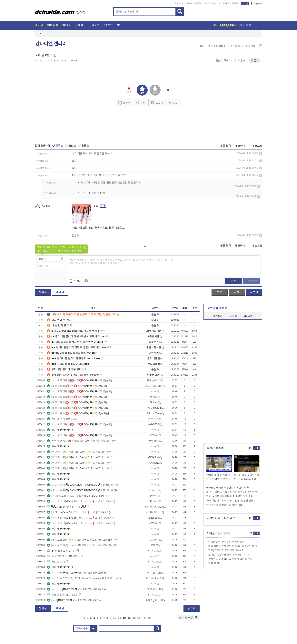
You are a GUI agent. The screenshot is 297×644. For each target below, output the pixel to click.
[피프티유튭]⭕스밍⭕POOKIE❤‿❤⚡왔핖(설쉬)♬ (78, 408)
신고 (173, 102)
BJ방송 (108, 25)
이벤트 (226, 3)
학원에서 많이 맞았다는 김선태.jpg (224, 505)
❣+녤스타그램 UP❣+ (61, 551)
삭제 (260, 154)
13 (129, 618)
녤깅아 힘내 (56, 562)
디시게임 (216, 3)
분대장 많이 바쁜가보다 (63, 595)
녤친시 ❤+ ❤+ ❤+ (59, 446)
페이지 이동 (188, 618)
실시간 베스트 (215, 448)
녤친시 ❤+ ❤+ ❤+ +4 (61, 430)
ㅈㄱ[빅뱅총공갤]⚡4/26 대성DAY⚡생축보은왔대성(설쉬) (82, 441)
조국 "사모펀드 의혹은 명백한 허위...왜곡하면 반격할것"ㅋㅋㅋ (233, 492)
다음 (145, 618)
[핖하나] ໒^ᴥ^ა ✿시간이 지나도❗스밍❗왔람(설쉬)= (79, 512)
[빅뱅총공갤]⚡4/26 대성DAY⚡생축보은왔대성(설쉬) (80, 452)
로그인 (245, 4)
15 (139, 618)
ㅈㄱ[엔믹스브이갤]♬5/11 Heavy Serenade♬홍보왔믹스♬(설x (84, 578)
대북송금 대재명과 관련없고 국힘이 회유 (228, 488)
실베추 (124, 103)
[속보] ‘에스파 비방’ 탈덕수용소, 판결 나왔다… (98, 228)
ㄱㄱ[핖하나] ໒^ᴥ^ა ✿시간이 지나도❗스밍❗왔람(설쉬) (81, 501)
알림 (248, 316)
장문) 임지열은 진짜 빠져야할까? (226, 550)
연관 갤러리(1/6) (217, 46)
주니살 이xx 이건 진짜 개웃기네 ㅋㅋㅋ (229, 555)
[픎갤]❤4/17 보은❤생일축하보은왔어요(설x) (74, 600)
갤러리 (39, 25)
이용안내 (251, 46)
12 (124, 618)
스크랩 (218, 61)
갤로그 (207, 3)
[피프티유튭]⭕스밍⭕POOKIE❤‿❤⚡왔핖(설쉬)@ (78, 413)
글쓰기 (254, 292)
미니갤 (189, 3)
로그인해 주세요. (218, 308)
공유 (140, 102)
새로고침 (257, 146)
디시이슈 (230, 518)
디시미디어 (213, 518)
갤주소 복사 (237, 46)
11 (119, 618)
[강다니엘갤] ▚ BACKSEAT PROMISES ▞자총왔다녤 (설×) (83, 485)
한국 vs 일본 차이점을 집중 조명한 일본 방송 (230, 496)
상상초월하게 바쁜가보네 (64, 556)
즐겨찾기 (218, 316)
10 (115, 618)
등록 (233, 281)
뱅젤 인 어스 (215, 563)
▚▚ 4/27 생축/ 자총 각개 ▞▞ (67, 507)
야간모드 (257, 4)
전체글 (43, 292)
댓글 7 (255, 61)
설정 (202, 46)
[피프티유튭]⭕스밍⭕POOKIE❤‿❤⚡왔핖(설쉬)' (77, 386)
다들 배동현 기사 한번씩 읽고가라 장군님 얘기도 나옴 (234, 546)
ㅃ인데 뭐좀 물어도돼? (62, 419)
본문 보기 (226, 146)
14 (134, 618)
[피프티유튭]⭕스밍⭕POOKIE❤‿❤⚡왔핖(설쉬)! (77, 402)
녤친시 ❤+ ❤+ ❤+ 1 (60, 567)
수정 (219, 292)
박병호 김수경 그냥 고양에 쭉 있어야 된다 (230, 559)
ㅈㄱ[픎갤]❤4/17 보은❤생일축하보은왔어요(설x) (76, 573)
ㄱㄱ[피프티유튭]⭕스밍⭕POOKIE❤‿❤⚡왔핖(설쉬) (79, 380)
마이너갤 (179, 3)
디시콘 (235, 3)
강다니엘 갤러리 (51, 44)
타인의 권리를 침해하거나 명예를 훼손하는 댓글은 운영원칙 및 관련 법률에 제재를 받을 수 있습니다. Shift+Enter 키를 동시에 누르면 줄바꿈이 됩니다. (122, 262)
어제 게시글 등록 (232, 25)
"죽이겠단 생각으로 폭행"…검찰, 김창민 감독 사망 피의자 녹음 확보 (233, 501)
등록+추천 (251, 281)
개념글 (60, 292)
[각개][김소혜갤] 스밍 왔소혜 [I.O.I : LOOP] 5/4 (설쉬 (79, 496)
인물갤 (198, 3)
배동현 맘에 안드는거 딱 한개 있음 (227, 542)
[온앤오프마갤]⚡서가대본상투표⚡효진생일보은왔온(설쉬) (83, 540)
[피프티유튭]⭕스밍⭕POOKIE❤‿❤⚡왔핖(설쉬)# (78, 397)
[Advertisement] (148, 125)
